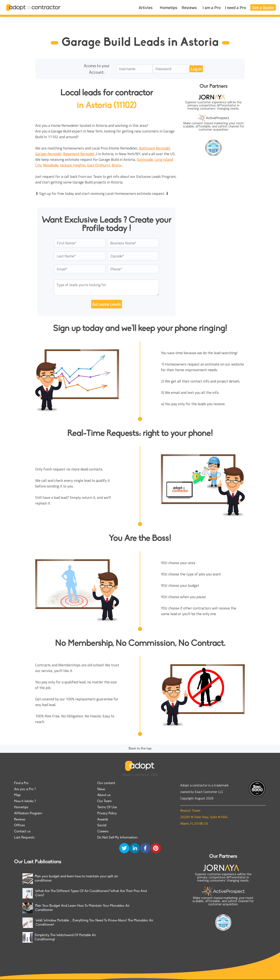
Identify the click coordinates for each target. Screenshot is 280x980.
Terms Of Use (107, 807)
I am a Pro (212, 7)
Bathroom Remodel (154, 148)
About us (104, 795)
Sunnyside (145, 159)
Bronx (116, 165)
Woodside (51, 165)
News (101, 789)
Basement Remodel (79, 154)
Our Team (104, 801)
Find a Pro (21, 783)
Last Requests (24, 838)
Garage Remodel (48, 154)
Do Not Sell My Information (117, 838)
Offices (19, 825)
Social (102, 825)
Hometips (169, 7)
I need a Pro (235, 7)
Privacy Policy (107, 814)
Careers (103, 832)
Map (17, 795)
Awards (103, 820)
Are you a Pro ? (25, 789)
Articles (146, 7)
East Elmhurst (99, 165)
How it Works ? (25, 801)
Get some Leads (107, 304)
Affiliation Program (28, 814)
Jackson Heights (73, 165)
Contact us (22, 832)
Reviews (189, 7)
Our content (106, 783)
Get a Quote (263, 7)
